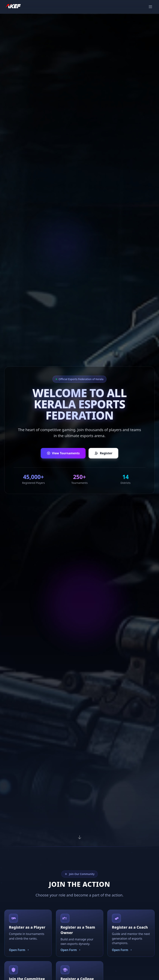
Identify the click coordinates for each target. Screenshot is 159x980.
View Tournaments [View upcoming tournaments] (63, 453)
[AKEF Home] (13, 7)
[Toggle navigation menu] (150, 7)
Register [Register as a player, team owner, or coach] (103, 453)
